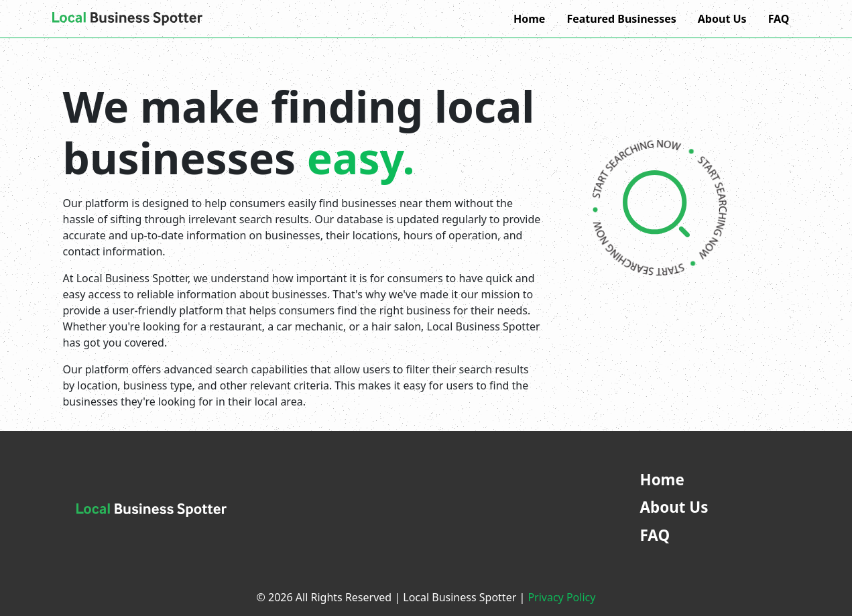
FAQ (779, 19)
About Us (722, 19)
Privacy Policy (561, 597)
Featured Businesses (621, 19)
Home (529, 19)
